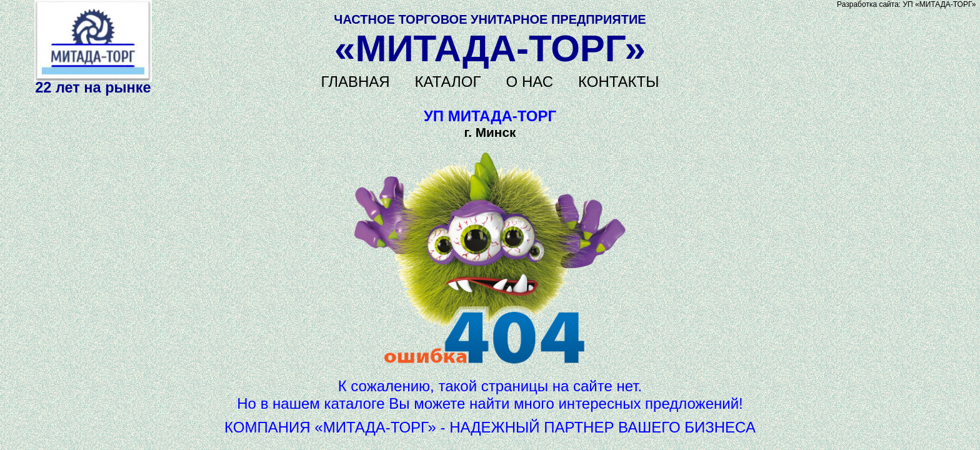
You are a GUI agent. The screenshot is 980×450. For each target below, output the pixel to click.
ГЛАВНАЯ (356, 82)
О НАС (530, 82)
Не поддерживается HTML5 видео (93, 41)
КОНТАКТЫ (618, 82)
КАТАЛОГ (448, 82)
